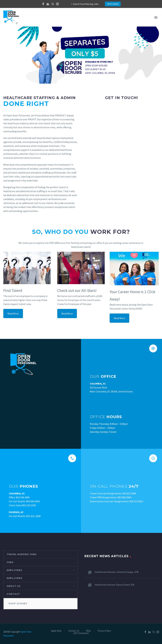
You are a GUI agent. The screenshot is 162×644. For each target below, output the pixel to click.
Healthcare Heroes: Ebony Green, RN (115, 585)
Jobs (10, 562)
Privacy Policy (104, 631)
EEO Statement (81, 633)
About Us (14, 586)
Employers (14, 578)
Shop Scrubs (18, 604)
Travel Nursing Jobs (22, 554)
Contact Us (74, 631)
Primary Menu (156, 17)
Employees (14, 570)
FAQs (88, 631)
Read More (13, 314)
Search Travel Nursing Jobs (86, 4)
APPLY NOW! (113, 4)
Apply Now (56, 631)
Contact (13, 594)
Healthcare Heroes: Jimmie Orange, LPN (117, 572)
